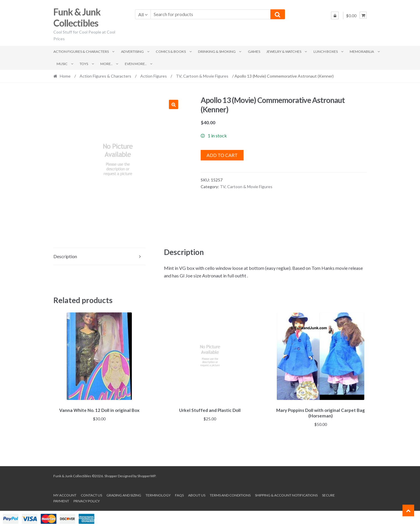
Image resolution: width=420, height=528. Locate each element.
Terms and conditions (230, 494)
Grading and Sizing (124, 494)
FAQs (179, 494)
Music (62, 64)
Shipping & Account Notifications (286, 494)
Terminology (158, 494)
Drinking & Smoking (217, 51)
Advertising (132, 51)
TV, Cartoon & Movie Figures (202, 76)
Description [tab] (65, 256)
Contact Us (91, 494)
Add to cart (222, 155)
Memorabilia (362, 51)
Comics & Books (171, 51)
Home (65, 76)
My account (65, 494)
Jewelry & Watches (284, 51)
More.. (106, 64)
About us (197, 494)
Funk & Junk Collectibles (77, 18)
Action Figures (154, 76)
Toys (84, 64)
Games (254, 51)
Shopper (111, 475)
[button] (174, 104)
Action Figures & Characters (81, 51)
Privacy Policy (87, 500)
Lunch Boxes (326, 51)
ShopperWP (146, 475)
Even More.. (136, 64)
